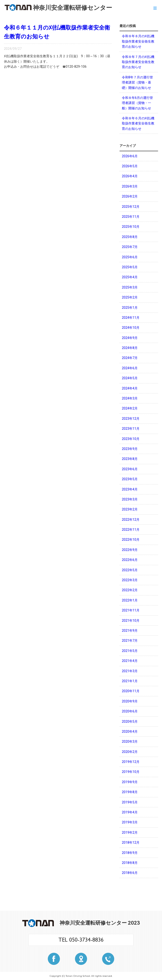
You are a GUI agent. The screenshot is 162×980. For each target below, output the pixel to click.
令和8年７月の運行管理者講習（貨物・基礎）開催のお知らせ (137, 82)
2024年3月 (130, 398)
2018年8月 (130, 863)
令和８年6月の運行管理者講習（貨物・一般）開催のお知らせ (137, 103)
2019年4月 (130, 812)
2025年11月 (131, 217)
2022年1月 (130, 600)
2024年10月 (131, 328)
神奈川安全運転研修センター (58, 8)
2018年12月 (131, 842)
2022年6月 (130, 560)
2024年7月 (130, 358)
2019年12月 (131, 762)
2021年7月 (130, 641)
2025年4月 (130, 277)
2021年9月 (130, 631)
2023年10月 (131, 439)
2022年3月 (130, 580)
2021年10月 (131, 621)
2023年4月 (130, 489)
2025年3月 (130, 287)
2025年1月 (130, 308)
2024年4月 (130, 388)
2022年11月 (131, 530)
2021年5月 (130, 651)
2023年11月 (131, 429)
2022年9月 (130, 550)
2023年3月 (130, 499)
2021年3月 (130, 671)
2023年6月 (130, 469)
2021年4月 (130, 661)
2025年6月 (130, 257)
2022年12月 (131, 520)
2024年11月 (131, 318)
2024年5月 (130, 378)
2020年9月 (130, 701)
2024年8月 (130, 348)
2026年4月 (130, 176)
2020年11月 (131, 691)
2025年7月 (130, 247)
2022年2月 (130, 590)
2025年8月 (130, 237)
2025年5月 (130, 267)
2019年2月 (130, 832)
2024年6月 (130, 368)
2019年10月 (131, 772)
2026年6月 (130, 156)
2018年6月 (130, 873)
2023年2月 (130, 509)
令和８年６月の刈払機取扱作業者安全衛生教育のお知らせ (138, 123)
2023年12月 (131, 419)
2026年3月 (130, 186)
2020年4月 (130, 732)
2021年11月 (131, 610)
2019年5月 (130, 802)
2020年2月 (130, 752)
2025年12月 (131, 207)
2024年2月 (130, 408)
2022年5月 (130, 570)
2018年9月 (130, 853)
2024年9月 (130, 338)
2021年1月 (130, 681)
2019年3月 (130, 822)
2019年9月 (130, 782)
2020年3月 (130, 742)
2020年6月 (130, 711)
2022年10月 (131, 540)
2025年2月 (130, 297)
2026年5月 (130, 166)
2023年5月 (130, 479)
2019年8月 (130, 792)
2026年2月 (130, 196)
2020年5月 (130, 722)
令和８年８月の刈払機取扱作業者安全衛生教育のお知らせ (138, 41)
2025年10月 (131, 227)
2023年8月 (130, 459)
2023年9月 (130, 449)
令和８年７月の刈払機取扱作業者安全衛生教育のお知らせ (138, 62)
